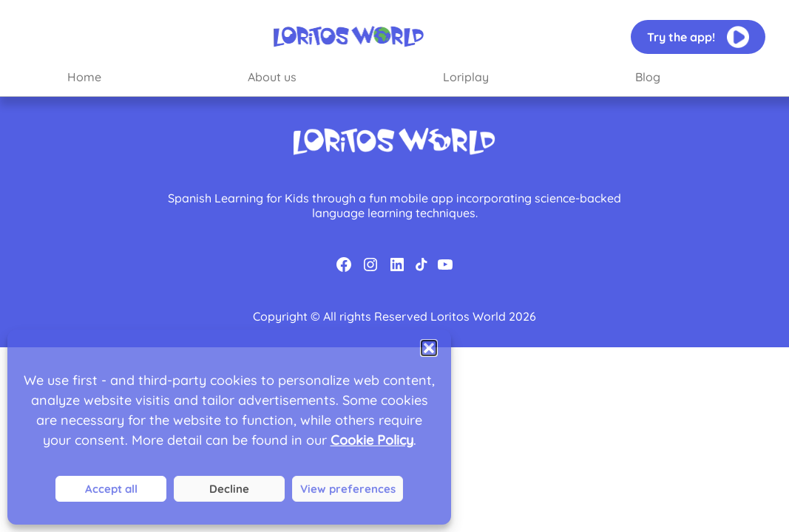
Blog (648, 77)
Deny (229, 489)
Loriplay (466, 77)
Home (84, 77)
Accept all (111, 489)
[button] (429, 348)
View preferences (348, 489)
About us (272, 77)
